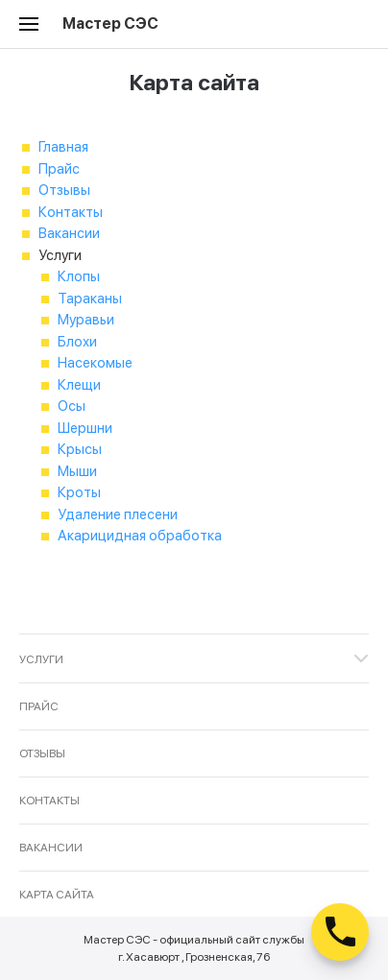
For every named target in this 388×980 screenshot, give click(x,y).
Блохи (77, 342)
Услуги (41, 659)
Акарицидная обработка (140, 536)
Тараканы (90, 299)
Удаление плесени (118, 514)
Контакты (71, 212)
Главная (63, 147)
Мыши (77, 471)
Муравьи (86, 320)
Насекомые (95, 363)
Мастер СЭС (110, 24)
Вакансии (69, 233)
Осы (72, 406)
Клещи (79, 385)
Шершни (85, 428)
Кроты (79, 492)
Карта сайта (57, 895)
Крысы (80, 449)
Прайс (59, 169)
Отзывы (64, 190)
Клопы (79, 276)
